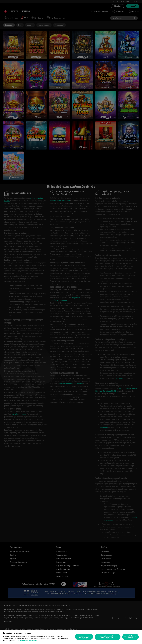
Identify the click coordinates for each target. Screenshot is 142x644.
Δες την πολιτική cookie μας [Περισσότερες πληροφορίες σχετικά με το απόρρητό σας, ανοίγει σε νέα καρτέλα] (27, 641)
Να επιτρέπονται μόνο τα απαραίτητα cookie (108, 637)
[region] (71, 637)
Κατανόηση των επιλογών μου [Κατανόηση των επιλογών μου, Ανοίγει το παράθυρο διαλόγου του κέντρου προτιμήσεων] (84, 637)
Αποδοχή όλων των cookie (130, 637)
